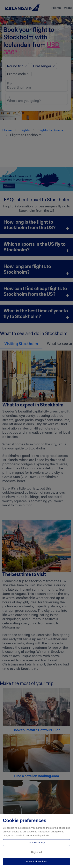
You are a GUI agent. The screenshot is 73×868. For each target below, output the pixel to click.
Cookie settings (36, 842)
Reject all (36, 852)
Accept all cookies (36, 861)
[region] (36, 841)
